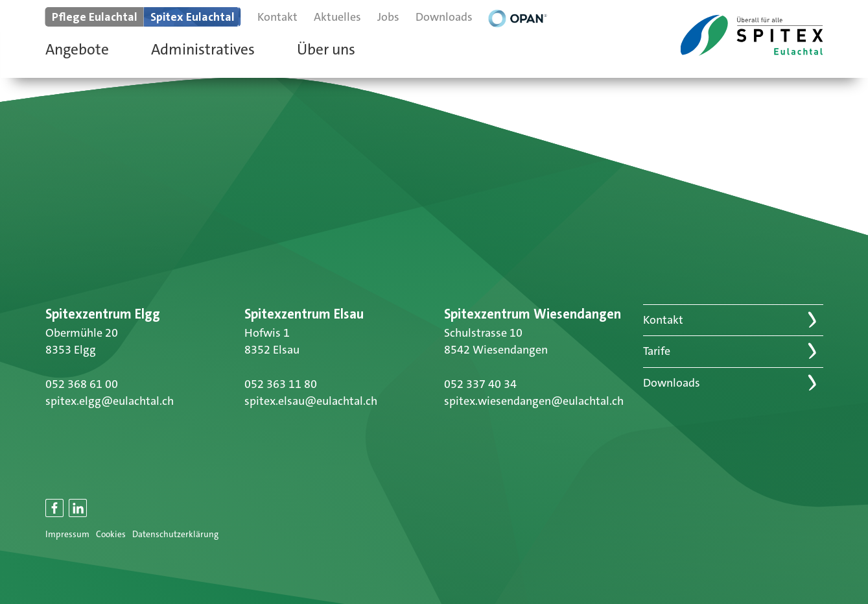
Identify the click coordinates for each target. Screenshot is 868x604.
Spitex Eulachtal (193, 17)
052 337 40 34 (480, 384)
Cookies (111, 534)
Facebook (55, 515)
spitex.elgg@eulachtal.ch (110, 401)
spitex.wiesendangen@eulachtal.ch (534, 401)
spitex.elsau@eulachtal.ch (311, 401)
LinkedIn (78, 515)
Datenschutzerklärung (175, 534)
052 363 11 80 (281, 384)
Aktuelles (337, 17)
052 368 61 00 (82, 384)
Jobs (388, 17)
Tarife (657, 351)
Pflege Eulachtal (95, 17)
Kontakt (277, 17)
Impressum (67, 534)
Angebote (77, 49)
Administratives (203, 49)
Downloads (444, 17)
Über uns (326, 49)
